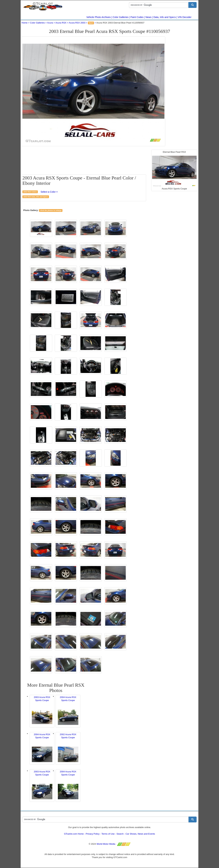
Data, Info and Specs (165, 17)
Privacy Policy (93, 834)
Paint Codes (137, 17)
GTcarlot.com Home (74, 834)
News (148, 17)
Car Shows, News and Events (140, 834)
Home (25, 23)
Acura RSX (61, 23)
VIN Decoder (185, 17)
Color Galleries (121, 17)
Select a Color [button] (49, 192)
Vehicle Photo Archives (99, 17)
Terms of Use (108, 834)
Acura (50, 23)
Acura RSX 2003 (77, 23)
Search (120, 834)
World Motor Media (106, 844)
